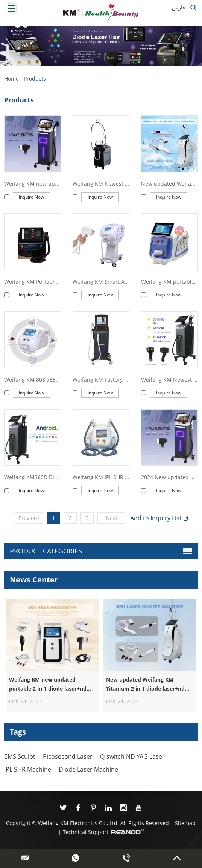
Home (11, 79)
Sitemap (185, 823)
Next (112, 518)
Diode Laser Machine (88, 769)
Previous (29, 518)
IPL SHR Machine (28, 769)
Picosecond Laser (68, 756)
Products (35, 79)
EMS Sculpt (20, 756)
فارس (178, 7)
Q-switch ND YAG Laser (132, 756)
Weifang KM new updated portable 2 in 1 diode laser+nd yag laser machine (48, 688)
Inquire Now (31, 197)
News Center (34, 580)
